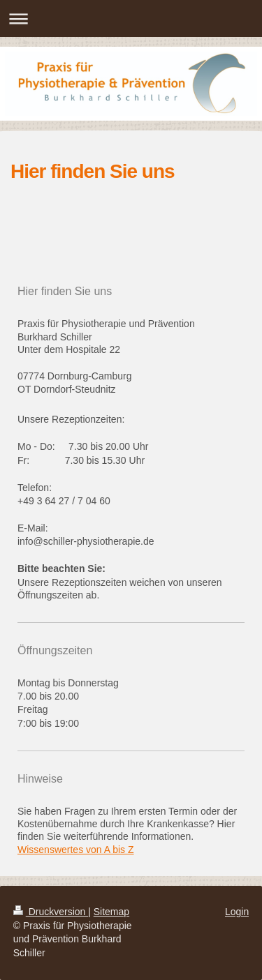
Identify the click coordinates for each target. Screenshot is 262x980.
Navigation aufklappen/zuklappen (131, 18)
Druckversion (51, 912)
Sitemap (111, 912)
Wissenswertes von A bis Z (76, 850)
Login (237, 912)
